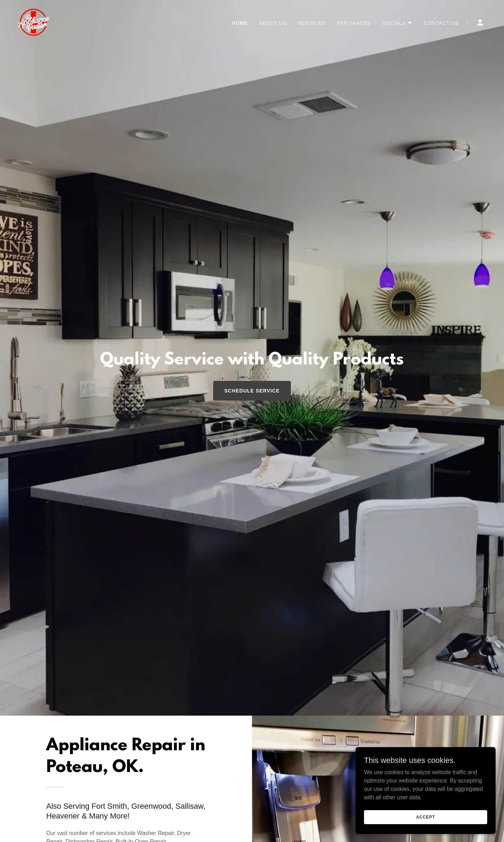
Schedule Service (252, 391)
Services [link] (312, 23)
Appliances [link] (354, 23)
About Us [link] (273, 23)
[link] (33, 22)
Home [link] (240, 23)
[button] (398, 23)
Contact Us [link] (441, 23)
